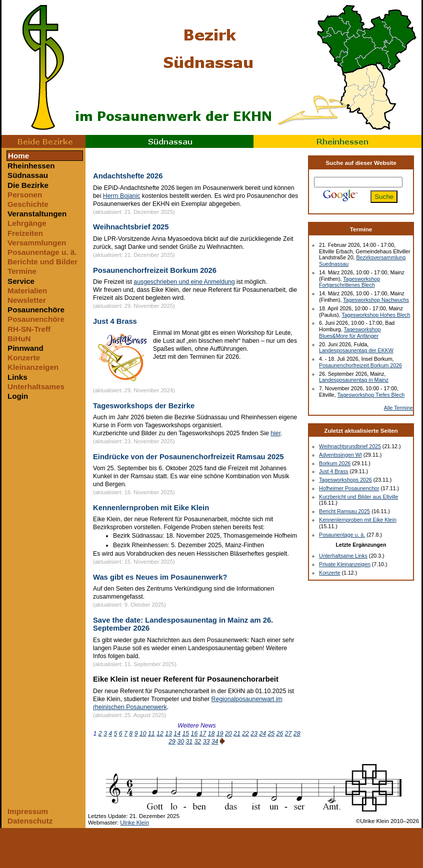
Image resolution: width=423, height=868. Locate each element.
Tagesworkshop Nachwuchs (376, 300)
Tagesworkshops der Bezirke (144, 406)
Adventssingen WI (340, 455)
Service (21, 281)
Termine (22, 271)
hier (275, 433)
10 (143, 734)
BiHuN (19, 339)
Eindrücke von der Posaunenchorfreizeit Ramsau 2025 (188, 457)
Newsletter (27, 300)
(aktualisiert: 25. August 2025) (130, 715)
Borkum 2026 (335, 463)
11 (151, 734)
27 (288, 734)
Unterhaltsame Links (343, 556)
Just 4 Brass (115, 321)
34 (215, 742)
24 (262, 734)
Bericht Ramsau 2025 (344, 511)
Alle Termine (398, 408)
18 (211, 734)
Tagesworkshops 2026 (345, 480)
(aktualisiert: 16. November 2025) (134, 492)
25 (271, 734)
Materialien (27, 291)
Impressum (28, 811)
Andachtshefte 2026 (128, 176)
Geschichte (28, 204)
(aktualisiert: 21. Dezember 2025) (134, 212)
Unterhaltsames (36, 387)
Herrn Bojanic (122, 196)
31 (189, 742)
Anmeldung (219, 282)
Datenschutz (30, 821)
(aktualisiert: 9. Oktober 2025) (129, 605)
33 (206, 742)
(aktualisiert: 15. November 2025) (134, 562)
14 (177, 734)
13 (168, 734)
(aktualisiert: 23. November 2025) (134, 441)
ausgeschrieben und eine (168, 282)
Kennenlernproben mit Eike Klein (151, 508)
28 (297, 734)
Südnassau (169, 141)
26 (280, 734)
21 (237, 734)
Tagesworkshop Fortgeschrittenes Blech (349, 282)
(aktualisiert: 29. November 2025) (134, 306)
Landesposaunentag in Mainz (354, 380)
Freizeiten (25, 233)
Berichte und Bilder (42, 262)
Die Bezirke (28, 185)
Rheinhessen (337, 141)
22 (245, 734)
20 (228, 734)
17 (203, 734)
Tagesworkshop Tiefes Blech (371, 395)
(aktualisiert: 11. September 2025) (135, 664)
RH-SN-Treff (29, 329)
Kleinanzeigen (33, 367)
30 (180, 742)
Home (18, 156)
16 (194, 734)
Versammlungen (37, 243)
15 (185, 734)
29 (172, 742)
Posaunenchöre (36, 310)
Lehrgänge (27, 223)
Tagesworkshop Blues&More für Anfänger (350, 333)
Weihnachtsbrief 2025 (131, 227)
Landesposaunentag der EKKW (356, 350)
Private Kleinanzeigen (345, 564)
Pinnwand (25, 348)
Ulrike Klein (134, 823)
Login (18, 396)
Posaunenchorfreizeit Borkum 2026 (155, 270)
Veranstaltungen (37, 214)
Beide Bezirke (43, 141)
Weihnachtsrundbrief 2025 (350, 446)
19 (220, 734)
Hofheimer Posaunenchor (349, 488)
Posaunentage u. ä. (42, 252)
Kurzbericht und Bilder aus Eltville (358, 497)
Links (17, 377)
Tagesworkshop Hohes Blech (376, 315)
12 (160, 734)
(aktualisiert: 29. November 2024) (134, 390)
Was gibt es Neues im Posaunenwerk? (160, 577)
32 (198, 742)
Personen (25, 195)
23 (254, 734)
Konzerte (24, 358)
